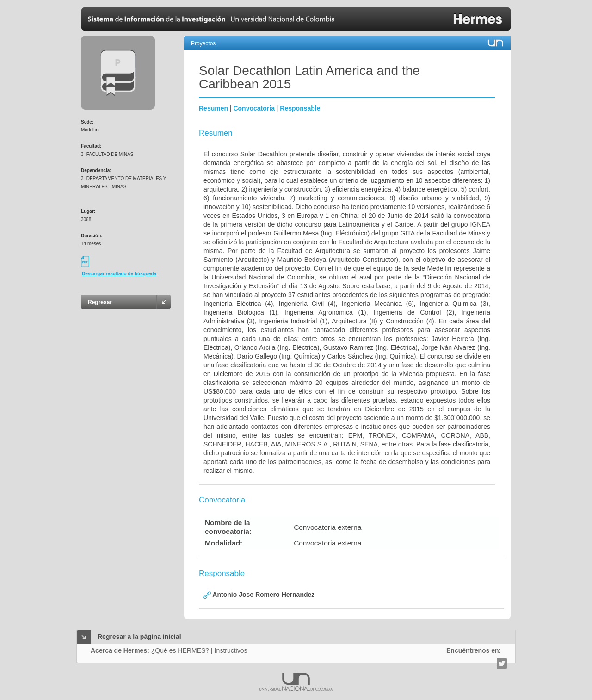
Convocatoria (254, 108)
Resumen (213, 108)
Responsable (300, 108)
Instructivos (231, 650)
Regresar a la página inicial (139, 637)
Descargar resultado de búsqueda (119, 274)
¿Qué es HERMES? (180, 650)
